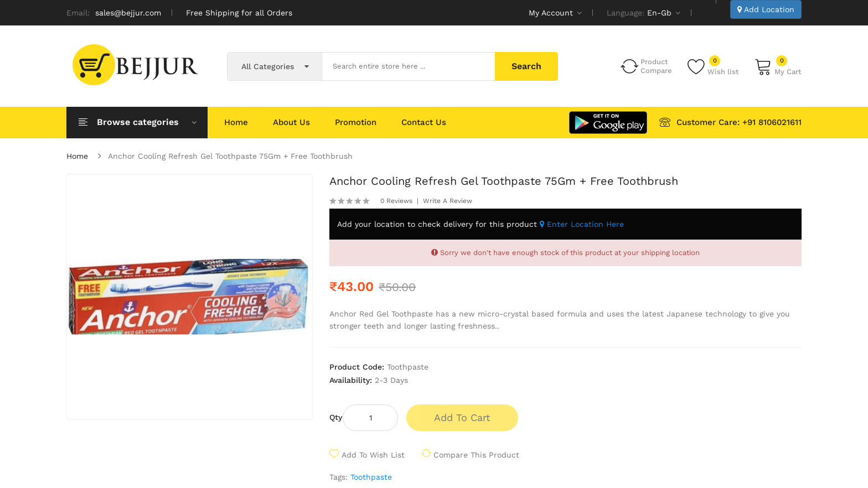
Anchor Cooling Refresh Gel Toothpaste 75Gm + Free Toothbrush (230, 156)
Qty (336, 417)
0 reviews (396, 201)
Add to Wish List (373, 455)
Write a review (448, 201)
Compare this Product (476, 455)
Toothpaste (371, 477)
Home (77, 156)
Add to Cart (462, 417)
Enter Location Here (582, 224)
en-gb (664, 13)
